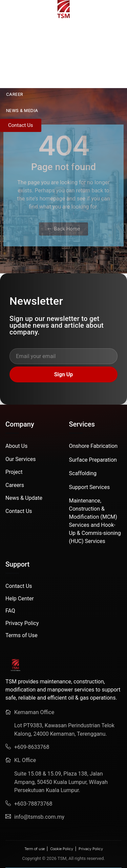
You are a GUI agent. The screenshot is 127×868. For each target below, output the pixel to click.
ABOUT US (22, 46)
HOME (7, 30)
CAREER (15, 94)
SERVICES (17, 62)
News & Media (22, 111)
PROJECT (17, 78)
